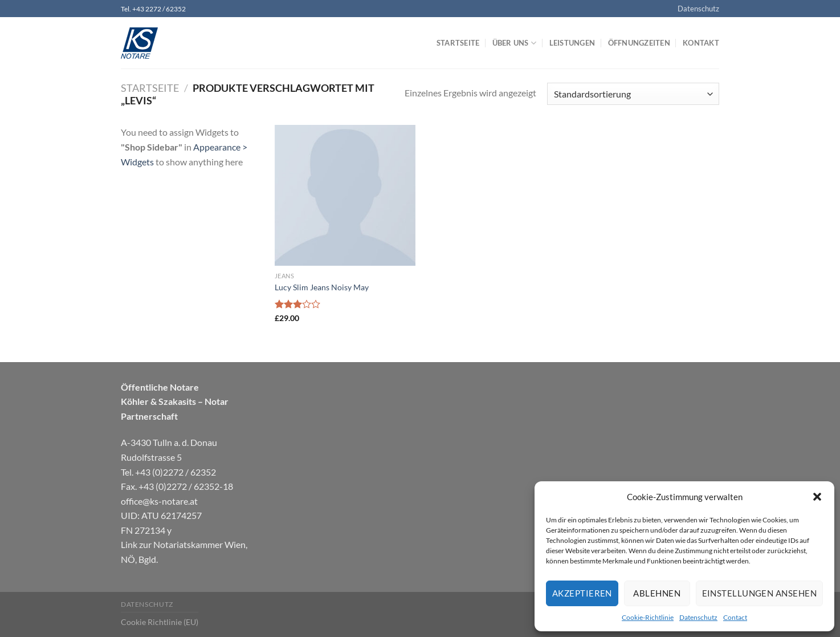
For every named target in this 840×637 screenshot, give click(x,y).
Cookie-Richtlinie (648, 617)
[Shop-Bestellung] (633, 94)
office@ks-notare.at (159, 501)
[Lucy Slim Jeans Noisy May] (345, 195)
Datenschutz (698, 617)
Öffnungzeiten (639, 43)
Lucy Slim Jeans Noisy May (322, 287)
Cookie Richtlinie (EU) (160, 622)
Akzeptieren (582, 593)
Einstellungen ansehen (759, 593)
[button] (817, 497)
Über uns (515, 43)
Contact (735, 617)
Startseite (458, 43)
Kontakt (701, 43)
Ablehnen (657, 593)
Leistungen (572, 43)
